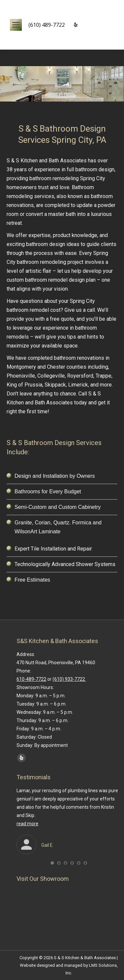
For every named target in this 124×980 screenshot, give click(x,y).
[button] (52, 863)
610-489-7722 (31, 679)
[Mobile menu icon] (16, 25)
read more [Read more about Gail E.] (27, 824)
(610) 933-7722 (69, 679)
